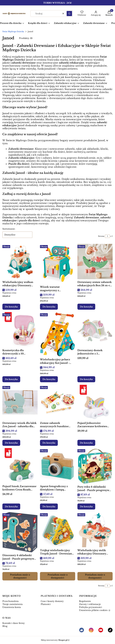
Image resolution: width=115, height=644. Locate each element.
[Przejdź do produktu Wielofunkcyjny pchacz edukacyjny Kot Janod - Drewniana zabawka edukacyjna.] (58, 334)
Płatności (46, 604)
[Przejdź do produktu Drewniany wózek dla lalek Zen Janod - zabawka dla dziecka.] (20, 402)
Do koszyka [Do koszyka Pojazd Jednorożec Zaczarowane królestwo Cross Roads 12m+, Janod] (86, 443)
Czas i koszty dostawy (52, 601)
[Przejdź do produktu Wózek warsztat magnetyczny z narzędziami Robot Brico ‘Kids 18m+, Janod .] (58, 264)
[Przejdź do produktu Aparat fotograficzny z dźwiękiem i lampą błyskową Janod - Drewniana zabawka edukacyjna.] (58, 466)
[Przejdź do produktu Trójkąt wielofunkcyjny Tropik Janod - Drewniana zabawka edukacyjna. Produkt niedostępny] (58, 530)
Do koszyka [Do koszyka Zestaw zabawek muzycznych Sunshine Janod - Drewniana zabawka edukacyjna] (49, 443)
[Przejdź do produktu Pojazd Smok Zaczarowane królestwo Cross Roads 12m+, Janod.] (20, 466)
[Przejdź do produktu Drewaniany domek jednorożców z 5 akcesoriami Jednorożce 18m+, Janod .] (95, 330)
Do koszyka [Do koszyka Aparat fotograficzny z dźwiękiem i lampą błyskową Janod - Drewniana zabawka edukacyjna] (49, 507)
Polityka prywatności (91, 607)
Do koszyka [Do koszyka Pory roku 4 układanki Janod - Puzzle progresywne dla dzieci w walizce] (86, 507)
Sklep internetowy (54, 640)
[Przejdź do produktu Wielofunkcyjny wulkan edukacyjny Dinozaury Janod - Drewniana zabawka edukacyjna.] (20, 262)
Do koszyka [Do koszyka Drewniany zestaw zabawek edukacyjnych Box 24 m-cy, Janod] (86, 307)
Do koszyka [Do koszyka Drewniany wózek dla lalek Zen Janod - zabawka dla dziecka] (11, 443)
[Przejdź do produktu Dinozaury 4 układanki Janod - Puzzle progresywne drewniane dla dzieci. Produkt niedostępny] (20, 532)
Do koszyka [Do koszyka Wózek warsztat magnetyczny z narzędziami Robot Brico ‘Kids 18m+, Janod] (49, 307)
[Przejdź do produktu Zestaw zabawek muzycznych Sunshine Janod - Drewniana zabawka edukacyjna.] (58, 402)
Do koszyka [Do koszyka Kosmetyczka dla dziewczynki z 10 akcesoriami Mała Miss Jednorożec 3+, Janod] (11, 379)
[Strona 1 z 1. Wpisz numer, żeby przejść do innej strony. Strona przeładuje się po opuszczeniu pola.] (107, 236)
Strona (101, 236)
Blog (5, 626)
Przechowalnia (10, 601)
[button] (69, 14)
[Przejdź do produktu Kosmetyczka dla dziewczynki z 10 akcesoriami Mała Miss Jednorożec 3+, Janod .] (20, 330)
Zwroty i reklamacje (90, 604)
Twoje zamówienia (13, 604)
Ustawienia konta (12, 607)
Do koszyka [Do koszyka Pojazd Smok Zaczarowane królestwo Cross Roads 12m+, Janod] (11, 507)
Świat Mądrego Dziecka (13, 31)
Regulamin (85, 601)
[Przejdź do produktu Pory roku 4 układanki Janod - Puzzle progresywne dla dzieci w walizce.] (95, 466)
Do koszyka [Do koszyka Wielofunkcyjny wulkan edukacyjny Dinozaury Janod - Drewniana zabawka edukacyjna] (11, 307)
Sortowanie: (9, 229)
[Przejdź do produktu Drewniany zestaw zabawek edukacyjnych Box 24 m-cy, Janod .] (95, 262)
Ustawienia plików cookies (94, 610)
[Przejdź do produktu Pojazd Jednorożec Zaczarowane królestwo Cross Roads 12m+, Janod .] (95, 402)
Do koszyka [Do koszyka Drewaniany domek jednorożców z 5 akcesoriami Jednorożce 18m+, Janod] (86, 379)
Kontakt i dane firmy (14, 623)
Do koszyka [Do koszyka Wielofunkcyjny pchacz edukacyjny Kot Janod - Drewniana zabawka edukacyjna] (49, 379)
